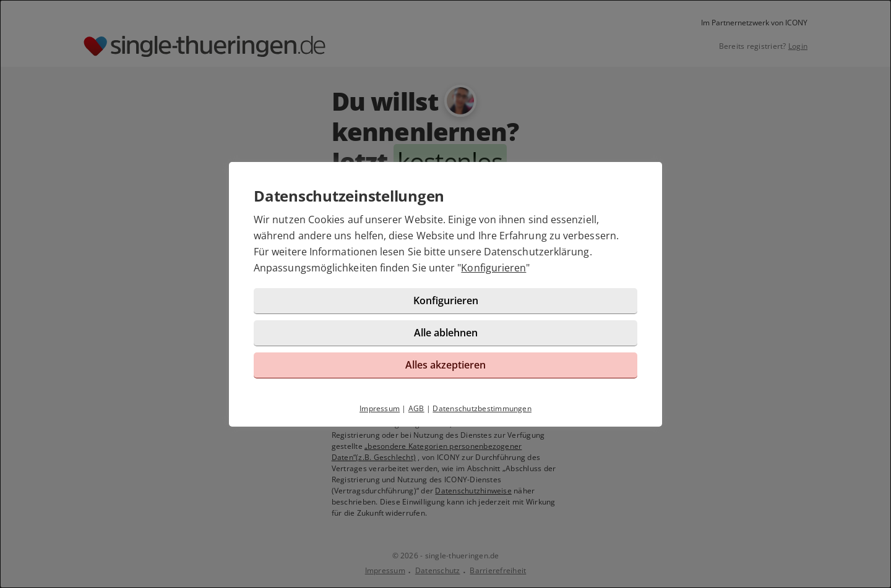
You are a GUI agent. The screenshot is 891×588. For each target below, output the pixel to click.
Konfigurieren (493, 268)
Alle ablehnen (446, 333)
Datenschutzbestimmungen (482, 408)
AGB (416, 408)
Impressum (380, 408)
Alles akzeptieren (445, 365)
